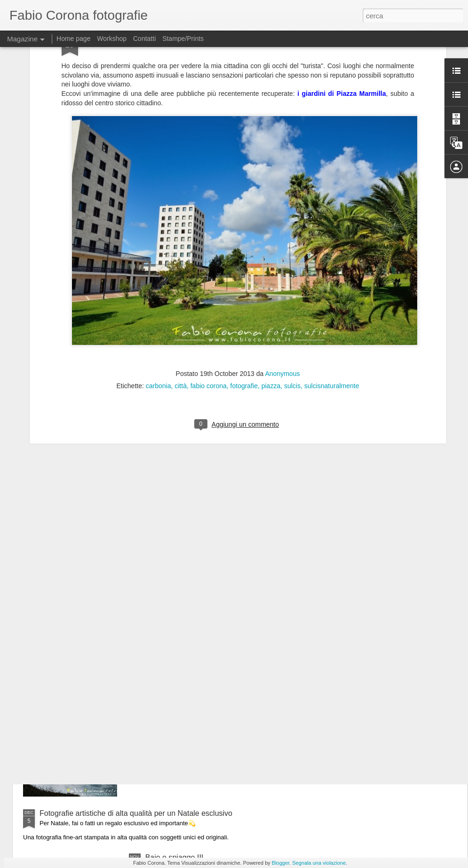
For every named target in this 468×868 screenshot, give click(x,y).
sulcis (292, 288)
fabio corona (209, 288)
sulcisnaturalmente (332, 288)
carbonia (159, 288)
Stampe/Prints (183, 39)
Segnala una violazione (319, 863)
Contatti (144, 39)
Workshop (112, 39)
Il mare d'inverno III (177, 707)
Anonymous (283, 275)
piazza (271, 288)
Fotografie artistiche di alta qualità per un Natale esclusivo (136, 813)
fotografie (244, 288)
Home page (73, 39)
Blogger (281, 863)
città (181, 288)
